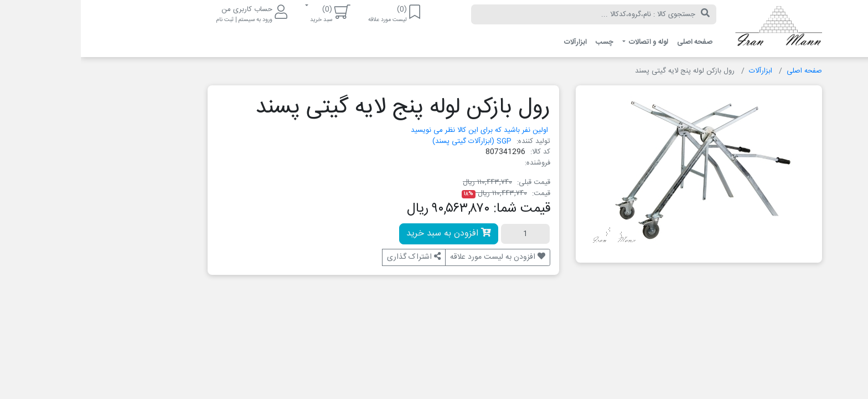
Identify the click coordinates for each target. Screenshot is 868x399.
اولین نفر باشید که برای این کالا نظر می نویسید (399, 130)
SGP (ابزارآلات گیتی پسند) (391, 141)
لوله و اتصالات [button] (567, 42)
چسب (524, 42)
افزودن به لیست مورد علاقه (417, 257)
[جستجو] (624, 14)
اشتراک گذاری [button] (333, 257)
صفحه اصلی (614, 42)
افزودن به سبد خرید (368, 234)
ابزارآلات (495, 42)
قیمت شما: (441, 209)
